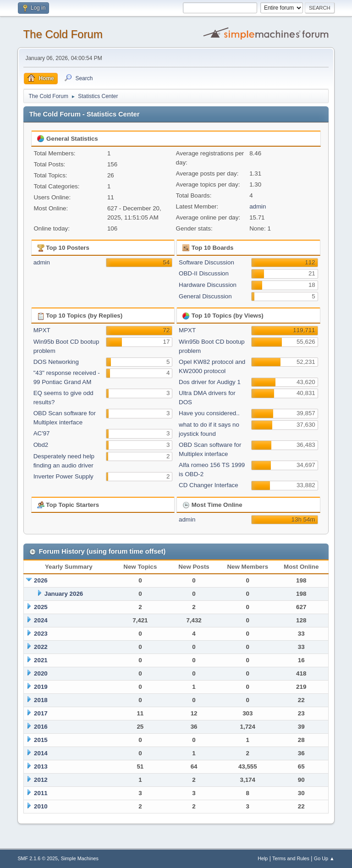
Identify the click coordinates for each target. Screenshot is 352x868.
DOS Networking (56, 362)
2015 (41, 740)
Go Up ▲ (324, 858)
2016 (41, 727)
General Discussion (205, 296)
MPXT (42, 330)
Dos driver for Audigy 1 (210, 382)
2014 (41, 753)
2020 (41, 673)
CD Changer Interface (209, 485)
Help (263, 858)
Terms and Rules (291, 858)
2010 (41, 806)
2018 (41, 700)
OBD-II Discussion (204, 273)
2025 (41, 607)
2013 (41, 766)
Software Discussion (206, 262)
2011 (41, 793)
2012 (41, 780)
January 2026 (64, 594)
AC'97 (42, 433)
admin (258, 206)
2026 (41, 580)
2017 (41, 713)
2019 (41, 687)
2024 (41, 620)
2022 (41, 647)
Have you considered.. (209, 413)
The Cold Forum (63, 34)
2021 (41, 660)
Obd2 (41, 445)
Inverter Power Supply (63, 476)
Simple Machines (80, 858)
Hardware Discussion (208, 285)
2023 (41, 634)
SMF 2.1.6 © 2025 (38, 858)
